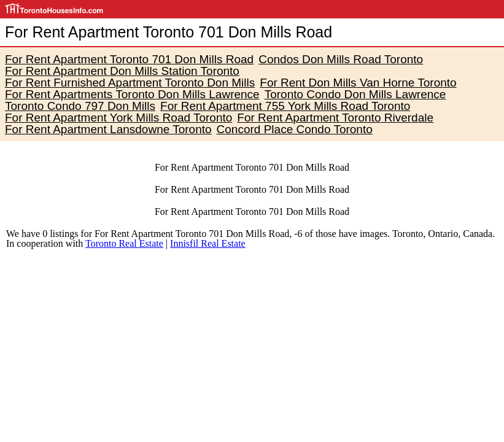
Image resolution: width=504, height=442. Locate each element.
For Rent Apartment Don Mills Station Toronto (122, 71)
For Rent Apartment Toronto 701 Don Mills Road (129, 59)
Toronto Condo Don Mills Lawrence (355, 94)
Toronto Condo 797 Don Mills (80, 106)
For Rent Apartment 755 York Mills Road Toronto (285, 106)
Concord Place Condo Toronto (295, 129)
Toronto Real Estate (124, 243)
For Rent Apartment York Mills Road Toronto (118, 118)
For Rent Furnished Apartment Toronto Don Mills (130, 83)
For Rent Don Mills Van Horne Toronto (358, 83)
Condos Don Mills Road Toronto (341, 59)
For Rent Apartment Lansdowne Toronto (108, 129)
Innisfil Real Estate (208, 243)
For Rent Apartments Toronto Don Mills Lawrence (132, 94)
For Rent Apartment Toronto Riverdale (335, 118)
